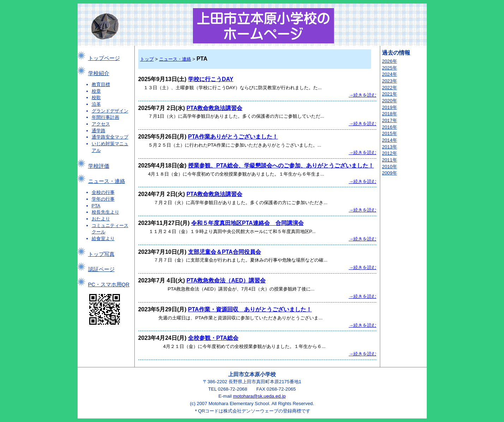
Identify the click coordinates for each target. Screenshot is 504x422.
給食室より (103, 238)
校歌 (96, 97)
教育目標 (101, 84)
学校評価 (99, 166)
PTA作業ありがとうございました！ (233, 137)
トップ (147, 59)
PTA (96, 206)
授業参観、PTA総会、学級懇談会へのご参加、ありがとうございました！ (281, 166)
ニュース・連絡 (107, 181)
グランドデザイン (110, 111)
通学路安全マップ (110, 137)
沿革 (96, 104)
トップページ (104, 58)
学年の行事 (103, 199)
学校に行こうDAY (211, 79)
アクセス (101, 124)
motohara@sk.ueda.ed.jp (259, 396)
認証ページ (101, 269)
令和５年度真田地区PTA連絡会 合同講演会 (247, 223)
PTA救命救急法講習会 (215, 108)
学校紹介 (99, 73)
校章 (96, 91)
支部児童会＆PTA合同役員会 (224, 252)
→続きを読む (363, 95)
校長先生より (105, 212)
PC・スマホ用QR (109, 285)
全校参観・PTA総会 (213, 338)
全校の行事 (103, 192)
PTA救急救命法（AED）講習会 (226, 280)
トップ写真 (101, 254)
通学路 (99, 131)
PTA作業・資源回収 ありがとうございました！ (250, 309)
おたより (101, 219)
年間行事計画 (105, 117)
